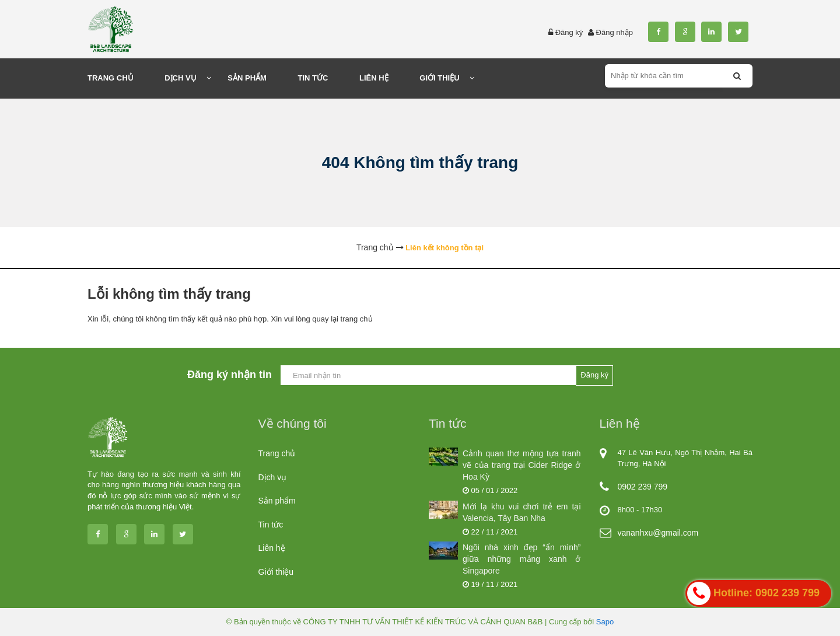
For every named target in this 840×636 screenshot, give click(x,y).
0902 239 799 (643, 487)
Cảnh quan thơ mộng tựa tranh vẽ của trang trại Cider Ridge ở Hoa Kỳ (522, 465)
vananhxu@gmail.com (658, 533)
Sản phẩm (277, 501)
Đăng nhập (615, 32)
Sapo (605, 622)
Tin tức (271, 525)
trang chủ (357, 319)
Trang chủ (277, 453)
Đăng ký (569, 32)
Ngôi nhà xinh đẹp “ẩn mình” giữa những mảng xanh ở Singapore (522, 559)
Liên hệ (272, 548)
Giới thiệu (276, 572)
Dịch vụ (273, 477)
